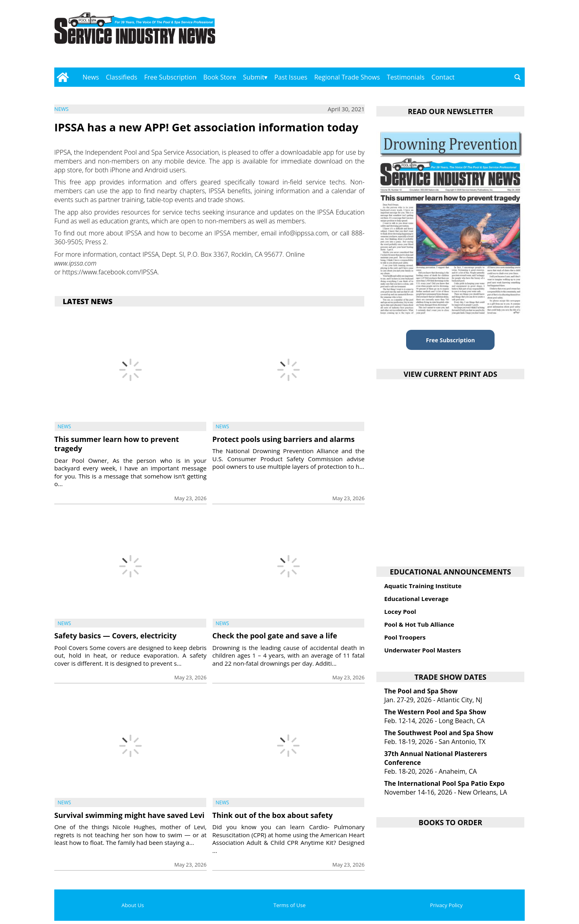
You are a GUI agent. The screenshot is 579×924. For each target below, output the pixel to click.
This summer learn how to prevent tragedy (117, 444)
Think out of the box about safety (272, 815)
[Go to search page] (517, 77)
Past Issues (291, 77)
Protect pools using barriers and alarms (283, 439)
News (91, 77)
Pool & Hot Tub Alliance (419, 624)
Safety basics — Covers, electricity (115, 636)
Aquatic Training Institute (423, 586)
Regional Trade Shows (347, 77)
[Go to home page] (63, 77)
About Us (133, 905)
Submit (254, 77)
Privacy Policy (446, 905)
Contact (443, 77)
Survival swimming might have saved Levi (129, 815)
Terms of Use (289, 905)
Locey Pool (400, 611)
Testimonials (406, 77)
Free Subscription (170, 77)
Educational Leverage (416, 599)
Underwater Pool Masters (422, 650)
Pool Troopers (405, 637)
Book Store (220, 77)
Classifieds (121, 77)
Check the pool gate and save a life (275, 636)
